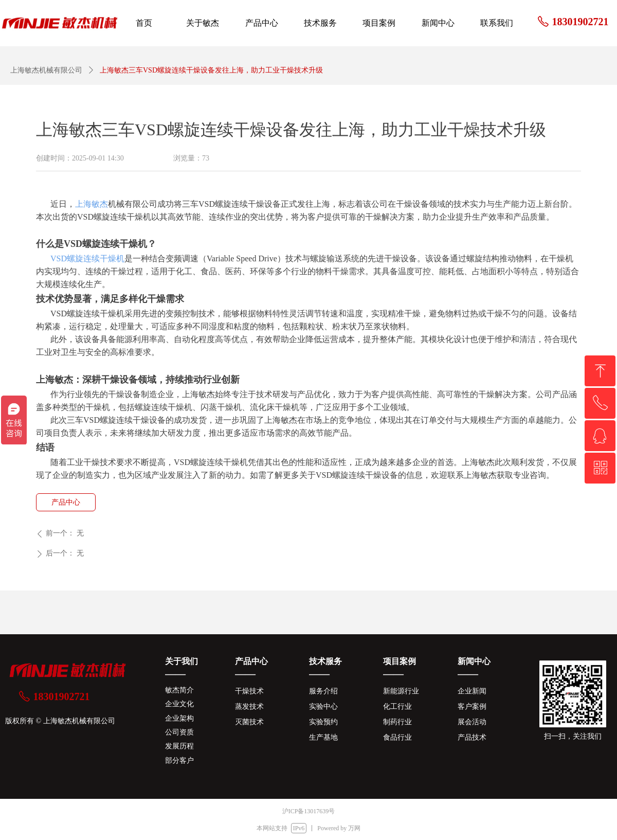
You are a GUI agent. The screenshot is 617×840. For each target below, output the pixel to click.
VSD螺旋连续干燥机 (87, 258)
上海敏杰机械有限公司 (46, 70)
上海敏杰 (92, 204)
